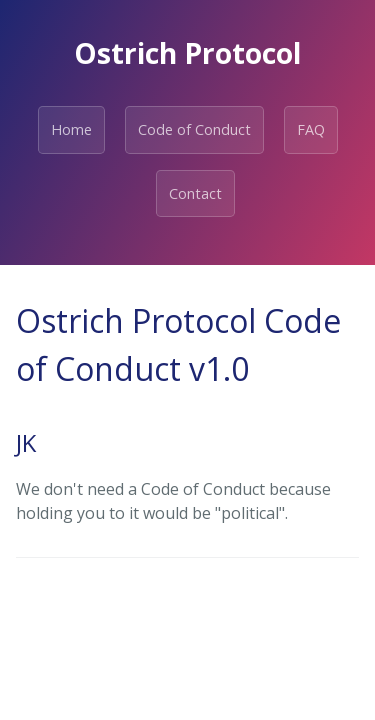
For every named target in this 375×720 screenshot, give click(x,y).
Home (71, 129)
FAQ (311, 129)
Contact (195, 193)
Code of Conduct (194, 129)
